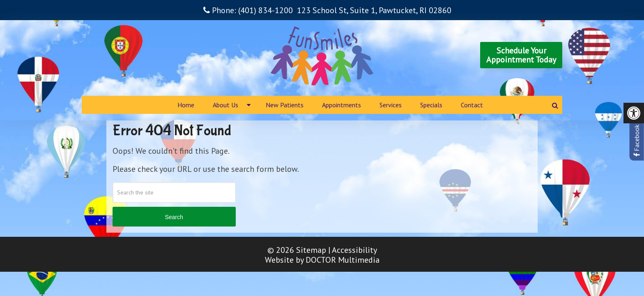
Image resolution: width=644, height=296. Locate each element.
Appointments (342, 105)
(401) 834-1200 (266, 10)
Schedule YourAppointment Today (521, 55)
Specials (431, 105)
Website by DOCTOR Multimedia (322, 260)
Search (174, 217)
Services (391, 105)
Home (186, 105)
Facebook (637, 141)
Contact (472, 105)
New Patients (285, 105)
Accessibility (354, 250)
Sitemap (311, 250)
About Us (225, 105)
